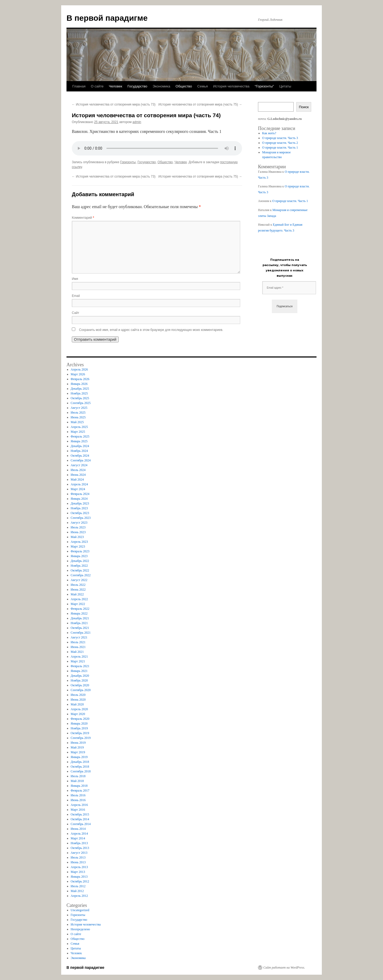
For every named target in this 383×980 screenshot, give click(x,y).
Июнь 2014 (78, 829)
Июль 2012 (78, 886)
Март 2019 (78, 752)
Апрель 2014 (79, 834)
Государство (137, 86)
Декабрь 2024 (80, 446)
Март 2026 (78, 374)
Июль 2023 (78, 527)
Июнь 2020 (78, 700)
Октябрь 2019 (80, 733)
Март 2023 (78, 546)
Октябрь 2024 (80, 456)
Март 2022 (78, 604)
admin (137, 122)
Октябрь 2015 (80, 814)
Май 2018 (77, 781)
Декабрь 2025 (80, 389)
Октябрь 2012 (80, 881)
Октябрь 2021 (80, 628)
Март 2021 (78, 661)
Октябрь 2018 (80, 767)
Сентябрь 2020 (81, 690)
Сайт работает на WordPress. (284, 968)
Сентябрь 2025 (81, 403)
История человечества (231, 86)
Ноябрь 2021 (79, 623)
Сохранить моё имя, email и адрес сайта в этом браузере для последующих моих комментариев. (151, 330)
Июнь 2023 (78, 532)
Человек (115, 86)
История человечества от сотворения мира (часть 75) (200, 104)
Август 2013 (79, 853)
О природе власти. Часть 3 (280, 138)
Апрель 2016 (79, 805)
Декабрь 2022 (80, 561)
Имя (75, 279)
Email (76, 296)
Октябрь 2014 (80, 819)
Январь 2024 (79, 499)
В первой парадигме (107, 18)
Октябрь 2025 (80, 398)
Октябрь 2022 (80, 570)
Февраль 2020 (80, 719)
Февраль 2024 (80, 494)
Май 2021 (77, 652)
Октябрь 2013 (80, 848)
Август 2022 (79, 580)
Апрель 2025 (79, 427)
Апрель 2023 (79, 542)
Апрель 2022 (79, 599)
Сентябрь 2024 (81, 460)
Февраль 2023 (80, 551)
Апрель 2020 (79, 709)
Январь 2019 (79, 757)
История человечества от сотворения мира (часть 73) (114, 104)
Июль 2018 (78, 776)
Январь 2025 (79, 441)
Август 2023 (79, 523)
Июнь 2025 (78, 417)
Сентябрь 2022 (81, 575)
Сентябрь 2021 (81, 633)
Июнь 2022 (78, 590)
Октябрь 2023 (80, 513)
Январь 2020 (79, 724)
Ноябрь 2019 (79, 728)
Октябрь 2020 (80, 685)
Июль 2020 (78, 695)
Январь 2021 (79, 671)
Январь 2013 (79, 877)
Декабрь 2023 (80, 503)
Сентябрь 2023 (81, 518)
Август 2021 (79, 637)
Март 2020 (78, 714)
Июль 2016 (78, 795)
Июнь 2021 (78, 647)
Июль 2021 (78, 642)
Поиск (304, 107)
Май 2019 (77, 747)
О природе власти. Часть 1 (280, 148)
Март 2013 (78, 872)
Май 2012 (77, 891)
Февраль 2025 (80, 436)
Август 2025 (79, 408)
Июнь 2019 (78, 743)
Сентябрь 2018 (81, 771)
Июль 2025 (78, 413)
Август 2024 (79, 465)
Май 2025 (77, 422)
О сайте (97, 86)
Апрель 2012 (79, 896)
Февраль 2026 (80, 379)
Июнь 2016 (78, 800)
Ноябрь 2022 (79, 566)
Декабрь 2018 (80, 762)
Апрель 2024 (79, 484)
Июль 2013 (78, 857)
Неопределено (80, 929)
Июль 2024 (78, 470)
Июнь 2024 (78, 475)
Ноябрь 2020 (79, 680)
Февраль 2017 (80, 790)
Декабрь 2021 (80, 618)
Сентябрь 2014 (81, 824)
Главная (79, 86)
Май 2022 (77, 594)
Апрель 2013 (79, 867)
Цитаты (285, 86)
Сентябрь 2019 (81, 738)
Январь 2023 (79, 556)
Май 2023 (77, 537)
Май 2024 (77, 480)
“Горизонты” (264, 86)
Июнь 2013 (78, 862)
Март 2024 (78, 489)
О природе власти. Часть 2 (280, 143)
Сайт (76, 313)
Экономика (161, 86)
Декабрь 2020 (80, 676)
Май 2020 (77, 704)
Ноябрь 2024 (79, 451)
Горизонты (128, 162)
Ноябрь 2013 (79, 843)
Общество (184, 86)
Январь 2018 (79, 786)
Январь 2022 (79, 613)
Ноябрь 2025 (79, 393)
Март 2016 (78, 810)
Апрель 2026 (79, 369)
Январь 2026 (79, 384)
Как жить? (269, 133)
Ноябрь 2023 (79, 508)
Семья (203, 86)
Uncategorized (80, 910)
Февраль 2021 (80, 666)
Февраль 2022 (80, 609)
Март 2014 (78, 838)
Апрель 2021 (79, 657)
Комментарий (83, 218)
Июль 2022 (78, 585)
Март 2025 (78, 432)
